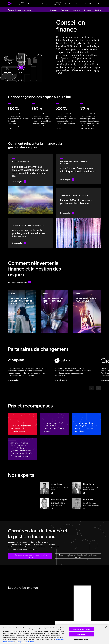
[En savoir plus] (15, 380)
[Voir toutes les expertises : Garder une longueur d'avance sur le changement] (19, 282)
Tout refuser (81, 634)
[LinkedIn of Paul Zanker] (84, 509)
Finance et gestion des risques (20, 10)
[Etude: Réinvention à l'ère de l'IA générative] (87, 311)
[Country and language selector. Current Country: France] (94, 4)
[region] (54, 634)
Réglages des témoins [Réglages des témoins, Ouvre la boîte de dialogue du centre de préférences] (81, 639)
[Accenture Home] (10, 4)
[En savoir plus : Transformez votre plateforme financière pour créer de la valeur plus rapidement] (79, 169)
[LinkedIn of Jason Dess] (52, 493)
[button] (30, 556)
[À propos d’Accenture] (59, 4)
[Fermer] (106, 627)
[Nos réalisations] (24, 4)
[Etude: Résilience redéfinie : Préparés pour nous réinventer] (54, 311)
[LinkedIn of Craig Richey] (84, 493)
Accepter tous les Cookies (81, 629)
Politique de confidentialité (25, 642)
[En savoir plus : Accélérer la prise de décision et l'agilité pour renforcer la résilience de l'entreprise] (30, 233)
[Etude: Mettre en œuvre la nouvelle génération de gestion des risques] (22, 311)
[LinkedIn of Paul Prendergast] (52, 509)
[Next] (99, 388)
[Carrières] (74, 4)
